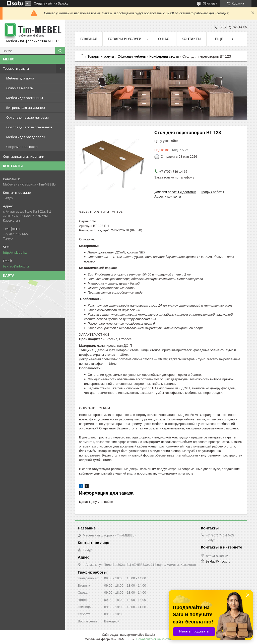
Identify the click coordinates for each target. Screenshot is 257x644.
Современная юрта (22, 147)
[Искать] (60, 51)
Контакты (191, 39)
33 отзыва (210, 4)
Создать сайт (43, 4)
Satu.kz (150, 635)
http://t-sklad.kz (15, 252)
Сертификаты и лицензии (24, 156)
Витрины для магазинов (26, 108)
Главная (89, 39)
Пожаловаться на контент (154, 639)
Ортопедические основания (29, 127)
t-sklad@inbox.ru (16, 266)
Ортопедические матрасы (27, 117)
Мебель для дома (20, 78)
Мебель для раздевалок (26, 137)
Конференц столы (164, 56)
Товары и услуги (16, 68)
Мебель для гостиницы (25, 98)
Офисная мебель (20, 88)
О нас (164, 39)
